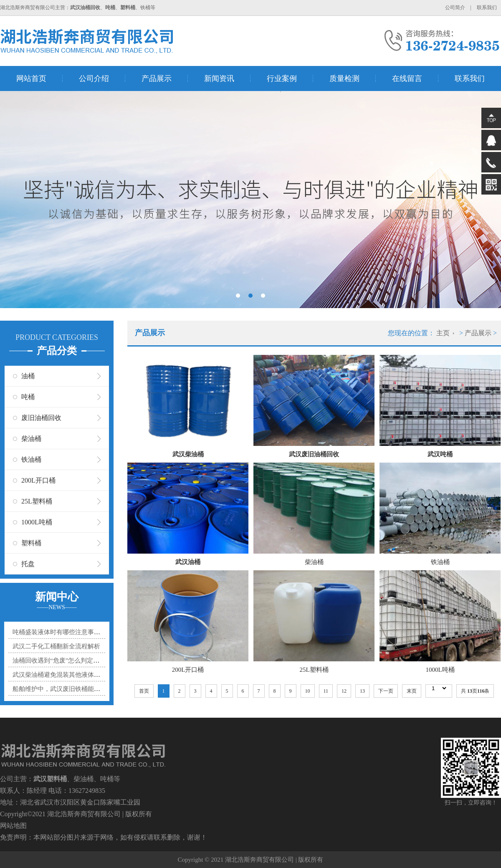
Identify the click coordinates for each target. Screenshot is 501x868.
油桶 (28, 376)
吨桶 (28, 397)
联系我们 (487, 8)
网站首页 (31, 78)
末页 (412, 691)
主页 (443, 333)
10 (308, 691)
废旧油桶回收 (41, 418)
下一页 (386, 691)
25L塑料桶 (37, 501)
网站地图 (13, 826)
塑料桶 (31, 543)
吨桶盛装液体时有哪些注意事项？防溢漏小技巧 (78, 632)
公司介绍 (94, 78)
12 (344, 691)
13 (362, 691)
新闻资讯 (219, 78)
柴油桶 (31, 439)
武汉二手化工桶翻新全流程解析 (56, 646)
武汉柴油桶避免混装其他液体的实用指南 (69, 675)
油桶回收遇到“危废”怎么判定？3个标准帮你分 (76, 660)
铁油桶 (31, 459)
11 (326, 691)
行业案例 (282, 78)
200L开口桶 (38, 480)
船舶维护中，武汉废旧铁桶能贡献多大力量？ (75, 689)
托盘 (28, 564)
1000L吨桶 (37, 522)
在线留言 (407, 78)
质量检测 (344, 78)
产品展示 (157, 78)
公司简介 (455, 8)
